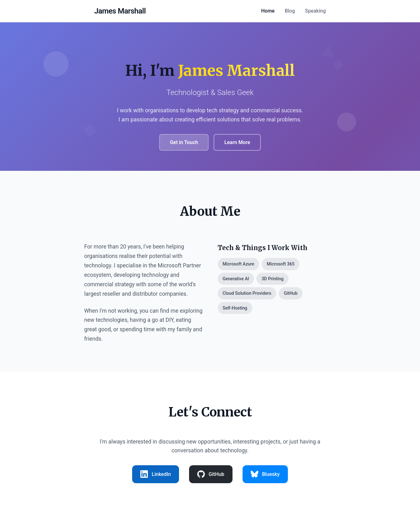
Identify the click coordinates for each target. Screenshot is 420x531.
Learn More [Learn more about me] (237, 142)
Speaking (315, 11)
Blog (290, 11)
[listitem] (156, 474)
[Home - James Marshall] (120, 11)
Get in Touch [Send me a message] (184, 142)
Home (268, 11)
